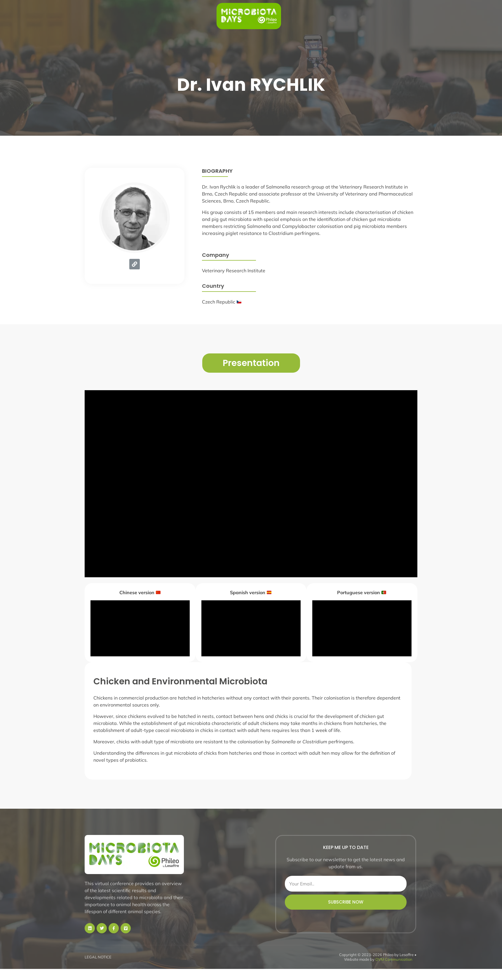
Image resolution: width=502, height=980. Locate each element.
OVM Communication (394, 959)
